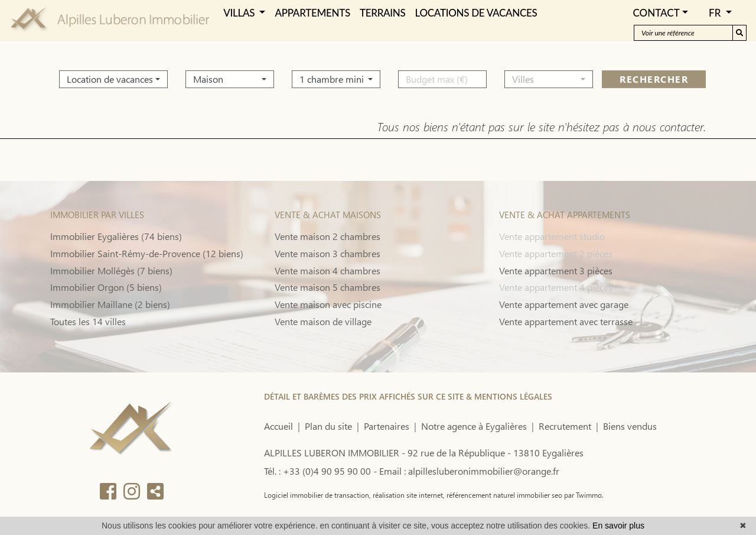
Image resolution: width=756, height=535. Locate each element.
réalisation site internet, (408, 495)
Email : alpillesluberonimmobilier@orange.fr (469, 471)
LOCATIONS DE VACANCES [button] (476, 13)
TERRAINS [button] (383, 13)
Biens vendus (630, 426)
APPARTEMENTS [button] (312, 13)
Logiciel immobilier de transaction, (317, 495)
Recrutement (565, 426)
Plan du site (328, 426)
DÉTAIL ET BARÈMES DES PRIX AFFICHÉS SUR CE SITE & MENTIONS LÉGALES (408, 396)
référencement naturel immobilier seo (504, 495)
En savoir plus (618, 526)
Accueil (278, 426)
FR (716, 13)
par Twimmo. (583, 495)
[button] (113, 76)
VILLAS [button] (240, 13)
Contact (656, 13)
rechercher (654, 75)
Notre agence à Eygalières (474, 426)
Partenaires (387, 426)
